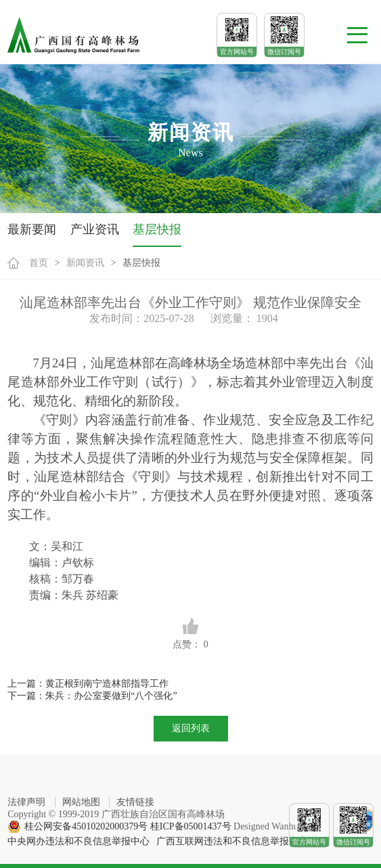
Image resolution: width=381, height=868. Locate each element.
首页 (39, 263)
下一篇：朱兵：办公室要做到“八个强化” (92, 696)
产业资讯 (95, 229)
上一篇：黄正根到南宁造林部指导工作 (88, 684)
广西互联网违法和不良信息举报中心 (232, 841)
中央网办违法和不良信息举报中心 (79, 841)
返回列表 (191, 728)
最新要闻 (32, 229)
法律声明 (26, 802)
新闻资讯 (85, 263)
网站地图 (81, 802)
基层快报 (157, 229)
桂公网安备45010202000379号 (86, 826)
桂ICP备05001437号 (191, 826)
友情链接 (135, 802)
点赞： (190, 633)
